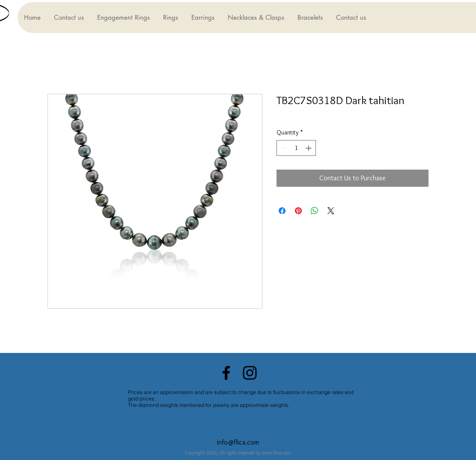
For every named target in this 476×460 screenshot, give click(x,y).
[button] (123, 18)
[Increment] (309, 148)
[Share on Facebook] (282, 211)
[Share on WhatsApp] (315, 211)
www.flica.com (276, 453)
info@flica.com (238, 442)
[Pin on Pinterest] (298, 211)
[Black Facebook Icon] (226, 373)
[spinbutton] (296, 148)
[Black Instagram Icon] (250, 373)
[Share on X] (331, 211)
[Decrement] (283, 148)
